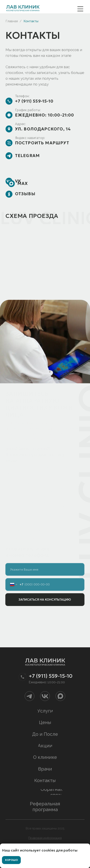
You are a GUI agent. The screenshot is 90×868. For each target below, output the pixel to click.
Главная (12, 21)
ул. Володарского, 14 (43, 129)
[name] (45, 569)
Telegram (27, 156)
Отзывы (25, 194)
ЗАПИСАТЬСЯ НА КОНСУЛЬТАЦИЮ (45, 600)
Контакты (31, 21)
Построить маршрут (42, 143)
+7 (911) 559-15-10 (34, 101)
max (23, 184)
